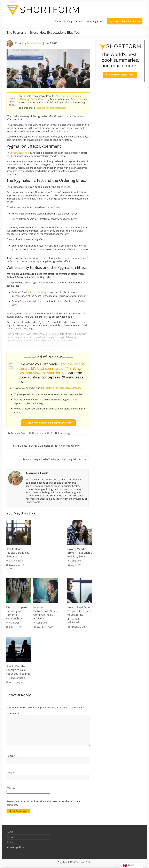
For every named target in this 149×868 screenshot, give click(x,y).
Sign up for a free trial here (52, 108)
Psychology (64, 432)
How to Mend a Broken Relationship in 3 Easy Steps (80, 551)
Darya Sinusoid (17, 677)
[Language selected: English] (132, 865)
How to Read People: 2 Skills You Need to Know (18, 551)
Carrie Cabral (16, 559)
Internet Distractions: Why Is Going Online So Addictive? (45, 612)
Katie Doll (76, 559)
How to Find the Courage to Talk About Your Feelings (18, 669)
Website (11, 787)
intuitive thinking (37, 292)
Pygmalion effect (20, 153)
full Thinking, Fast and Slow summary (61, 388)
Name (11, 755)
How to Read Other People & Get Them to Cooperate (79, 610)
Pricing (68, 21)
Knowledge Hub (95, 21)
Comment (13, 712)
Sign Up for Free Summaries (125, 21)
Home (57, 21)
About (79, 21)
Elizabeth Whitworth (74, 619)
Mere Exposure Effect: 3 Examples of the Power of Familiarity (45, 444)
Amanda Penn (34, 43)
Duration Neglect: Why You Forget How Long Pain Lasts (55, 458)
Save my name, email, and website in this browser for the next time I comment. (44, 802)
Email (10, 772)
